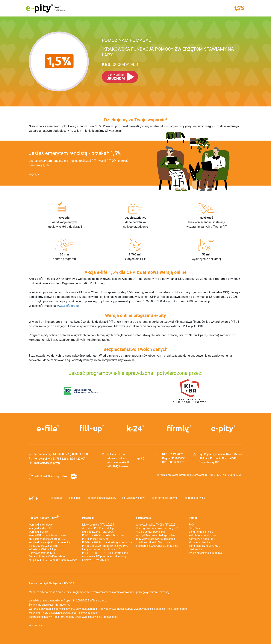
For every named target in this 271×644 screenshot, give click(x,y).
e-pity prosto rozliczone (46, 8)
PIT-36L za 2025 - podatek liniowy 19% (105, 546)
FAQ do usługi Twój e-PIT (150, 532)
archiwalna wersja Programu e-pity (49, 543)
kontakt (59, 498)
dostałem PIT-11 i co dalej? (98, 528)
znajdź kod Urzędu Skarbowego (154, 543)
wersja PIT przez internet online (48, 535)
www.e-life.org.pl (68, 306)
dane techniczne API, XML (205, 546)
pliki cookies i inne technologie (168, 609)
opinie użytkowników (104, 498)
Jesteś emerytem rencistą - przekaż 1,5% (75, 153)
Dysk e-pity (195, 549)
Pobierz (44, 517)
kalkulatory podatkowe (202, 535)
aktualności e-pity (199, 543)
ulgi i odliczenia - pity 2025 (98, 532)
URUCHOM (116, 77)
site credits (35, 625)
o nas (77, 498)
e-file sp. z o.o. (98, 601)
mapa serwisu (197, 498)
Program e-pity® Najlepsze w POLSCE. (52, 584)
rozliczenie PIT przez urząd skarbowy (104, 557)
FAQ (191, 525)
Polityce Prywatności (111, 609)
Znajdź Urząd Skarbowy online (49, 477)
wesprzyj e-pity (136, 498)
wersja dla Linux (38, 532)
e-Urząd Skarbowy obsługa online (155, 535)
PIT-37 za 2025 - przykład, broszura (103, 535)
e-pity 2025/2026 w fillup (44, 546)
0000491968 (120, 64)
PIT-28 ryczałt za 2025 (95, 539)
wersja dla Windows (41, 525)
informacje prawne (166, 498)
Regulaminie (89, 609)
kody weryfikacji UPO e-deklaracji (155, 539)
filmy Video (196, 528)
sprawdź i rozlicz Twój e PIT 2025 (155, 525)
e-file (33, 498)
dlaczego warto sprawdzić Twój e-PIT (158, 528)
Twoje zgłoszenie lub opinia (205, 553)
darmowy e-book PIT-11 (203, 539)
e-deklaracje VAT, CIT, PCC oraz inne (157, 546)
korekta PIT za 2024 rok (96, 560)
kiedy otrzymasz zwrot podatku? (101, 549)
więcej (33, 174)
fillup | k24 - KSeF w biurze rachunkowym (53, 560)
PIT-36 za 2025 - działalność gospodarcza (107, 543)
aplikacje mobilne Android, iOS (47, 539)
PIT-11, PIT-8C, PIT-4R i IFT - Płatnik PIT (105, 553)
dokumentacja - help (201, 532)
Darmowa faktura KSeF (43, 553)
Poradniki (88, 518)
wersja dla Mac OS (40, 528)
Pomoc (193, 518)
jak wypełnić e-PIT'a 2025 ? (98, 525)
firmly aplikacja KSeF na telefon (48, 557)
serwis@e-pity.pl (50, 463)
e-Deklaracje (143, 518)
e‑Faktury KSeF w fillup (42, 549)
